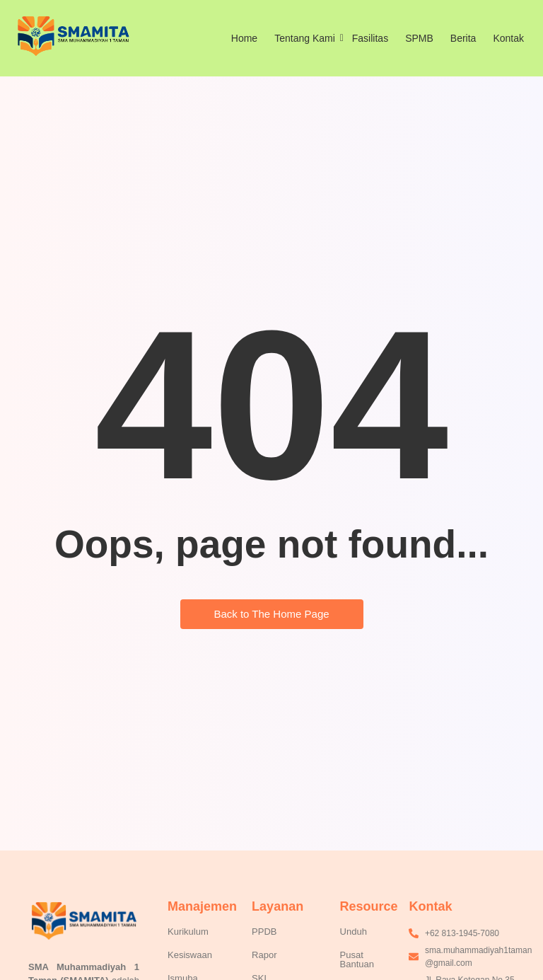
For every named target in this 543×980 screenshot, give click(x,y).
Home (244, 38)
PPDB (264, 932)
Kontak (508, 38)
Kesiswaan (190, 955)
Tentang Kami (307, 38)
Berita (463, 38)
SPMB (419, 38)
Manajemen (202, 906)
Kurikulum (188, 932)
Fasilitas (370, 38)
